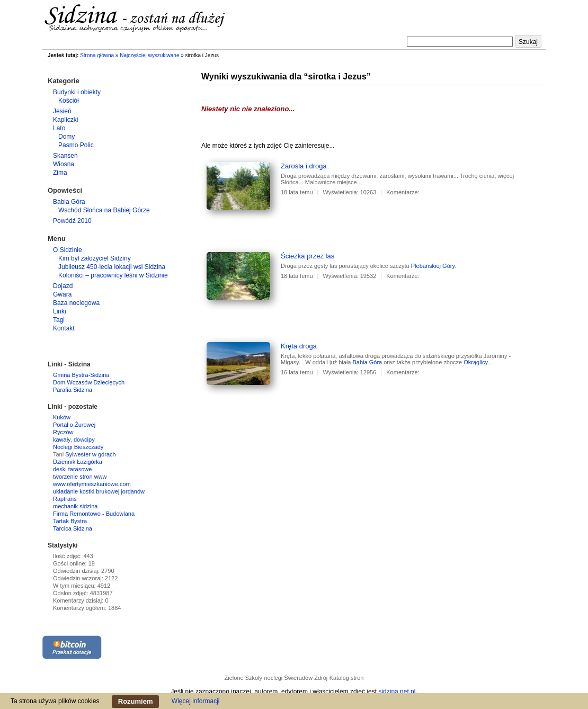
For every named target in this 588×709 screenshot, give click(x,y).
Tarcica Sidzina (73, 528)
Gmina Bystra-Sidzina (81, 375)
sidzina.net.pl (397, 692)
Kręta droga (299, 346)
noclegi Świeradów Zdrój (296, 678)
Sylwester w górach (90, 454)
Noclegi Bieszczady (78, 447)
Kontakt (64, 328)
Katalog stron (347, 678)
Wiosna (64, 164)
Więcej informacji (196, 701)
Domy (66, 137)
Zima (60, 173)
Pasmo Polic (76, 145)
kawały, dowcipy (74, 439)
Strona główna (97, 55)
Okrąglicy (475, 362)
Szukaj (528, 42)
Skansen (65, 156)
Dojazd (63, 286)
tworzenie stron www (80, 477)
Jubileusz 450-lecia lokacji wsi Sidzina (112, 267)
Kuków (62, 417)
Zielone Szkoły (244, 678)
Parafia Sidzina (73, 390)
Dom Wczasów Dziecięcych (89, 382)
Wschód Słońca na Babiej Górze (104, 210)
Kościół (69, 101)
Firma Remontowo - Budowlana (94, 514)
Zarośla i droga (304, 166)
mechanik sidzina (75, 506)
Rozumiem (136, 701)
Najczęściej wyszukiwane (149, 55)
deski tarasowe (72, 469)
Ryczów (63, 432)
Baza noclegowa (76, 303)
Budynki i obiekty (77, 92)
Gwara (62, 294)
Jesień (62, 111)
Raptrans (65, 499)
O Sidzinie (68, 250)
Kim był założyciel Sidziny (95, 258)
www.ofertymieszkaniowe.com (92, 484)
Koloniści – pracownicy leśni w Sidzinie (113, 275)
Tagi (59, 320)
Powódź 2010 (72, 221)
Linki (60, 311)
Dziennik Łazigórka (78, 462)
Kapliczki (65, 120)
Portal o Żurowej (74, 425)
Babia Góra (368, 362)
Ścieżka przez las (308, 256)
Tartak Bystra (70, 521)
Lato (59, 128)
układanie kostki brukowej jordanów (99, 491)
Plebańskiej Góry (433, 266)
